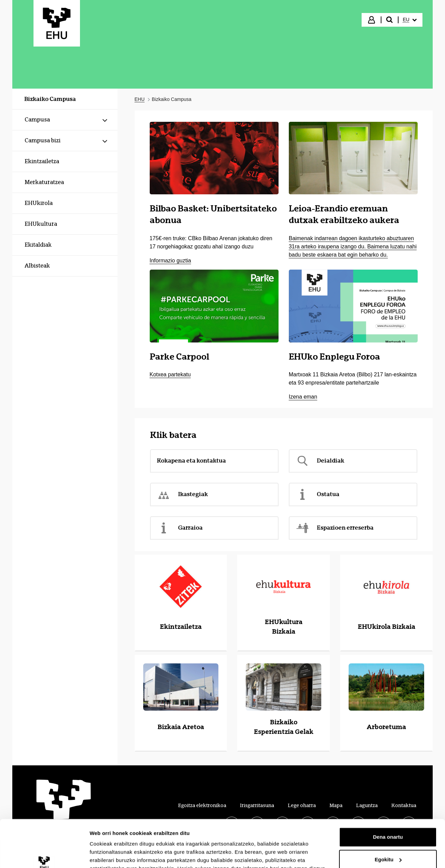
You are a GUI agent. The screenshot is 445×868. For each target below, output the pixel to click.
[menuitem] (410, 20)
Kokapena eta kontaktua (191, 461)
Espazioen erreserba (335, 528)
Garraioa (180, 528)
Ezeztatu (388, 841)
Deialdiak (320, 461)
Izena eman (303, 397)
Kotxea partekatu (170, 374)
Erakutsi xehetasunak (116, 854)
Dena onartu (388, 796)
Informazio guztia (170, 261)
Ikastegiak (182, 494)
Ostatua (318, 494)
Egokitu (388, 818)
